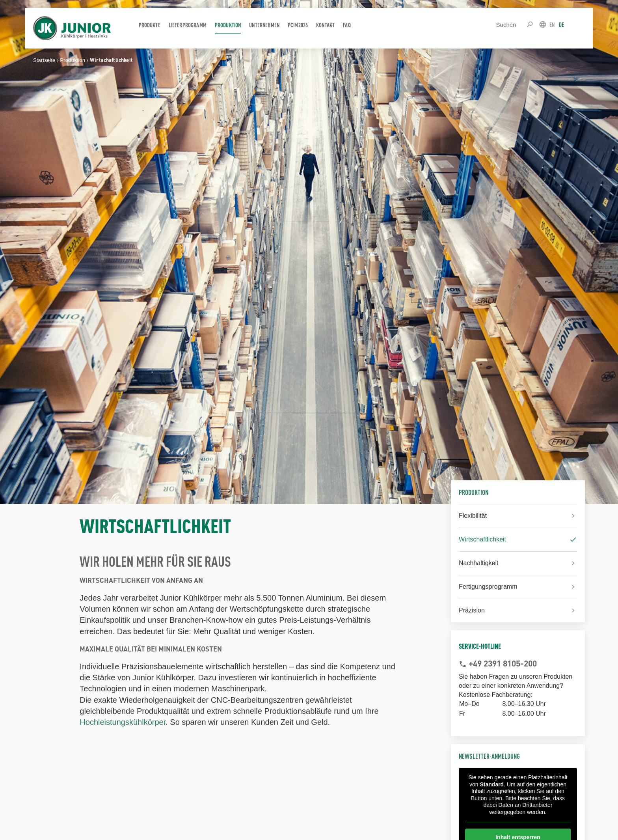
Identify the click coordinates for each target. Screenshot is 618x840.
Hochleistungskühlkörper (123, 722)
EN (552, 24)
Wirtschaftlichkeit (482, 539)
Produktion (73, 60)
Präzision (472, 610)
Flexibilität (473, 516)
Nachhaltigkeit (479, 563)
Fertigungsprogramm (488, 587)
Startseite (44, 60)
